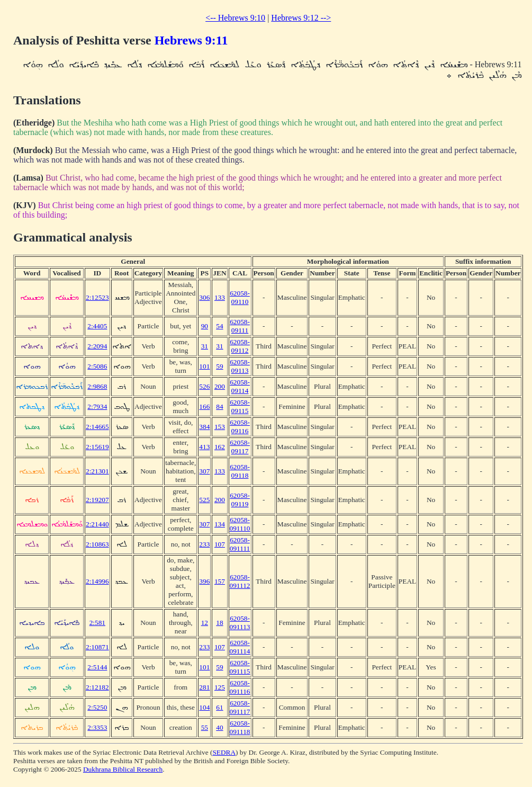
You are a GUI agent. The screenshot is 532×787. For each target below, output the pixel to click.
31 (205, 346)
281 (204, 687)
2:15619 (97, 447)
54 (219, 326)
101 (204, 366)
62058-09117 (240, 447)
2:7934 (97, 406)
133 (220, 297)
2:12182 (97, 687)
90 (205, 326)
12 (205, 623)
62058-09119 (240, 500)
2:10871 (97, 647)
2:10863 (97, 544)
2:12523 (97, 297)
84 (219, 406)
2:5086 (97, 366)
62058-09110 (240, 297)
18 (219, 623)
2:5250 (97, 707)
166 (204, 406)
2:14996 (97, 581)
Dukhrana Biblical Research (123, 769)
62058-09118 (240, 471)
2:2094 (97, 346)
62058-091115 (240, 667)
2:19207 (97, 500)
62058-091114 (240, 647)
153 (220, 427)
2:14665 (97, 427)
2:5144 (97, 667)
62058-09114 (240, 386)
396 (204, 581)
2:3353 (97, 727)
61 (219, 707)
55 (205, 727)
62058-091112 (240, 581)
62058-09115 (240, 406)
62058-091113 (240, 623)
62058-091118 (240, 727)
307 (204, 471)
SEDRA (224, 752)
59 (219, 366)
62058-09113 (240, 366)
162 (220, 447)
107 (220, 544)
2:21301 (97, 471)
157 (220, 581)
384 (204, 427)
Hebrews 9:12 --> (301, 18)
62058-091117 (240, 707)
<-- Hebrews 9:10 (235, 18)
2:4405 (97, 326)
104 (204, 707)
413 (204, 447)
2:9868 (97, 386)
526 (204, 386)
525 (204, 500)
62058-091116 (240, 687)
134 (220, 524)
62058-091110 (240, 524)
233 (204, 544)
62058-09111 (240, 326)
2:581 (97, 623)
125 (220, 687)
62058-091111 (240, 544)
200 (220, 386)
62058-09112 (240, 346)
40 (219, 727)
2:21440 (97, 524)
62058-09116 (240, 427)
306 (204, 297)
